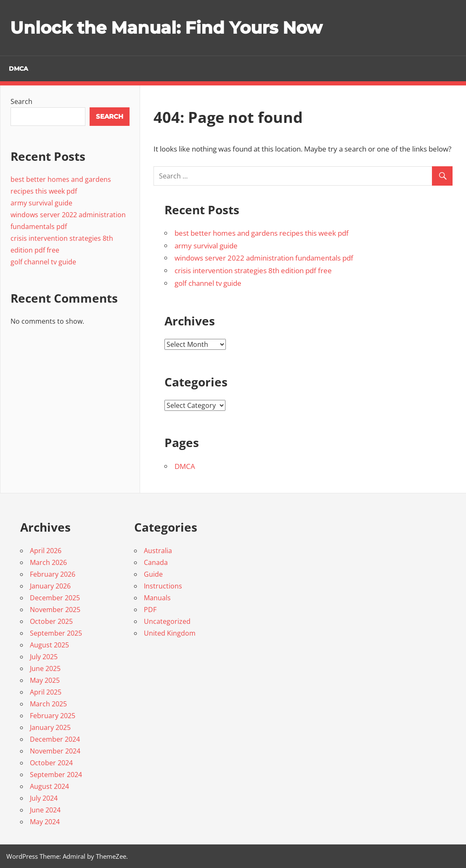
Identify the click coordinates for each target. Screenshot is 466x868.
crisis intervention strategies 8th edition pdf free (253, 270)
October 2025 (51, 621)
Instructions (163, 586)
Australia (158, 551)
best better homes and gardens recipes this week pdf (262, 233)
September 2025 (56, 633)
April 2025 (46, 692)
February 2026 (53, 574)
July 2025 (44, 657)
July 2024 (44, 798)
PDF (150, 610)
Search (21, 101)
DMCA (19, 69)
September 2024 (56, 775)
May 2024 (45, 822)
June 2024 (45, 810)
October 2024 (51, 763)
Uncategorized (167, 621)
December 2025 (55, 598)
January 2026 (50, 586)
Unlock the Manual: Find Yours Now (166, 28)
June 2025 (45, 668)
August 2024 (49, 786)
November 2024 (55, 751)
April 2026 (46, 551)
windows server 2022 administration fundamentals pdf (264, 258)
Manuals (157, 598)
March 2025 (48, 704)
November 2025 (55, 610)
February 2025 (53, 716)
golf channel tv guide (208, 283)
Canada (156, 562)
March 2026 (48, 562)
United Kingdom (170, 633)
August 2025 (49, 645)
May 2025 (45, 680)
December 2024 (55, 739)
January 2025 (50, 727)
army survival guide (206, 246)
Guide (153, 574)
